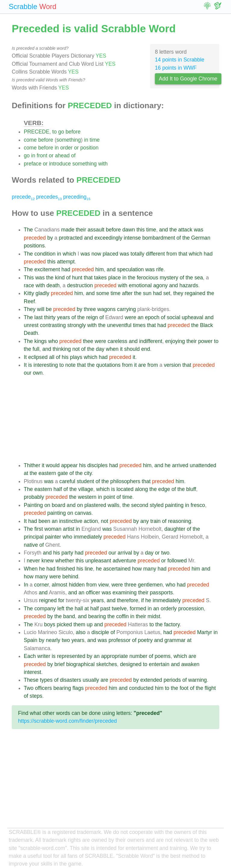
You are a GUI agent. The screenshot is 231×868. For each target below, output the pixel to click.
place (115, 278)
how (137, 569)
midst (154, 616)
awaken (190, 664)
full (36, 349)
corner (41, 585)
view (103, 585)
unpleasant (98, 561)
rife (160, 269)
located (125, 489)
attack (185, 230)
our (28, 373)
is (30, 365)
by (50, 238)
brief (60, 664)
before (73, 132)
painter (53, 537)
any (144, 521)
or (76, 148)
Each (30, 656)
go (61, 132)
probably (34, 497)
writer (44, 656)
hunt (77, 278)
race (29, 285)
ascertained (117, 569)
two (165, 553)
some (103, 293)
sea (199, 278)
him (100, 269)
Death (31, 333)
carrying (126, 309)
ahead (62, 156)
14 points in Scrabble (180, 60)
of (74, 156)
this (141, 230)
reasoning (179, 521)
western (87, 497)
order (66, 148)
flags (78, 688)
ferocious (148, 278)
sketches (107, 664)
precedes (49, 197)
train (156, 521)
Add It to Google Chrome (188, 79)
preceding (77, 197)
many (150, 569)
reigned (48, 600)
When (31, 569)
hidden (77, 585)
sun (147, 293)
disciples (97, 465)
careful (67, 481)
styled (157, 505)
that (183, 254)
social (173, 317)
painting (174, 505)
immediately (88, 537)
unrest (31, 325)
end (145, 349)
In (26, 585)
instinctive (71, 521)
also (81, 632)
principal (34, 537)
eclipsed (38, 357)
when (112, 349)
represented (71, 656)
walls (114, 505)
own (38, 373)
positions (34, 246)
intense (132, 238)
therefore (128, 600)
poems (163, 656)
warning (198, 680)
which (69, 254)
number (138, 656)
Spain (31, 640)
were (131, 317)
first (38, 529)
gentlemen (150, 585)
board (59, 505)
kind (60, 278)
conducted (141, 688)
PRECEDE (37, 132)
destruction (80, 285)
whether (65, 561)
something (69, 140)
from (172, 254)
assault (96, 230)
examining (125, 593)
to (55, 132)
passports (161, 593)
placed (110, 254)
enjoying (175, 341)
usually (91, 680)
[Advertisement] (122, 419)
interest (32, 672)
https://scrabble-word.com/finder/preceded (68, 721)
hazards (189, 285)
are (142, 365)
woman (53, 529)
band (69, 616)
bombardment (159, 238)
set (167, 293)
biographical (80, 664)
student (85, 481)
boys (49, 624)
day (100, 349)
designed (131, 664)
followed (177, 561)
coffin (122, 616)
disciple (100, 632)
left (61, 609)
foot (184, 688)
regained (195, 293)
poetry (145, 640)
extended (151, 680)
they (178, 293)
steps (36, 696)
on (47, 505)
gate (63, 473)
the (173, 230)
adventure (124, 561)
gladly (42, 293)
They (30, 309)
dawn (129, 230)
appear (69, 465)
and (163, 230)
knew (48, 561)
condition (45, 254)
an (141, 317)
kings (40, 341)
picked (65, 624)
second (140, 505)
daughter (175, 529)
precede (23, 197)
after (127, 293)
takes (100, 278)
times (139, 325)
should (132, 349)
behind (70, 577)
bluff (191, 489)
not (76, 349)
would (53, 465)
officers (43, 688)
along (142, 489)
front (42, 156)
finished (66, 569)
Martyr (205, 632)
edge (164, 489)
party (67, 553)
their (81, 230)
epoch (152, 317)
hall (79, 609)
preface (33, 164)
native (31, 545)
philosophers (125, 481)
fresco (198, 505)
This (29, 278)
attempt (66, 262)
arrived (180, 465)
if (142, 600)
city (88, 473)
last (38, 317)
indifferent (151, 341)
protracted (71, 238)
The (28, 230)
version (172, 365)
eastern (47, 473)
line (89, 569)
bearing (97, 616)
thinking (62, 349)
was (198, 230)
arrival (125, 553)
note (70, 365)
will (41, 309)
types (46, 680)
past (105, 609)
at (26, 473)
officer (93, 593)
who (53, 341)
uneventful (119, 325)
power (205, 341)
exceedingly (108, 238)
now (96, 254)
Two (29, 688)
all (52, 357)
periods (172, 680)
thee (88, 341)
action (91, 521)
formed (138, 609)
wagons (107, 309)
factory (172, 624)
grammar (175, 640)
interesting (46, 365)
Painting (33, 505)
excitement (47, 269)
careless (118, 341)
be (49, 309)
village (86, 489)
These (31, 680)
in (86, 140)
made (68, 230)
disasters (70, 680)
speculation (130, 269)
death (53, 285)
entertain (159, 664)
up (90, 624)
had (208, 254)
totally (137, 254)
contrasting (53, 325)
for (61, 600)
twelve (119, 609)
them (79, 624)
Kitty (29, 293)
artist (69, 529)
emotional (140, 285)
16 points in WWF (176, 68)
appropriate (114, 656)
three (90, 309)
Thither (32, 465)
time (95, 140)
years (64, 317)
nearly (53, 640)
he (168, 465)
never (33, 561)
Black (206, 325)
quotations (108, 365)
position (89, 148)
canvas (83, 513)
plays (76, 357)
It (25, 357)
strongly (77, 325)
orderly (169, 609)
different (155, 254)
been (44, 521)
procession (191, 609)
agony (160, 285)
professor (120, 640)
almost (60, 585)
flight (210, 688)
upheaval (192, 317)
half (58, 489)
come (30, 140)
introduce (60, 164)
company (45, 609)
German (201, 238)
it (121, 349)
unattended (203, 465)
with (103, 164)
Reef (29, 301)
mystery (169, 278)
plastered (95, 505)
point (109, 497)
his (65, 357)
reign (92, 317)
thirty (50, 317)
